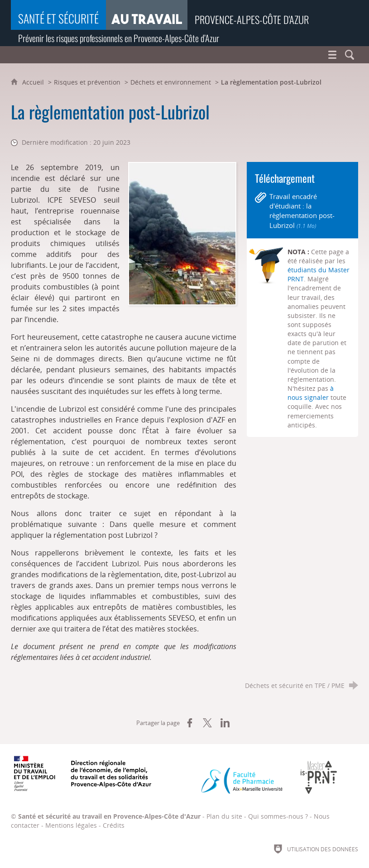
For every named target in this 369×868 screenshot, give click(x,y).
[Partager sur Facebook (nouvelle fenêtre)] (190, 723)
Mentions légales (71, 825)
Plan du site (224, 816)
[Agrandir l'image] (182, 233)
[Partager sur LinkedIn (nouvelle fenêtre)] (225, 723)
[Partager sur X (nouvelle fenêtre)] (207, 723)
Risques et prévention (87, 82)
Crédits (114, 825)
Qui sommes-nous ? (278, 816)
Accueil (34, 82)
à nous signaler (311, 393)
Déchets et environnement (171, 82)
